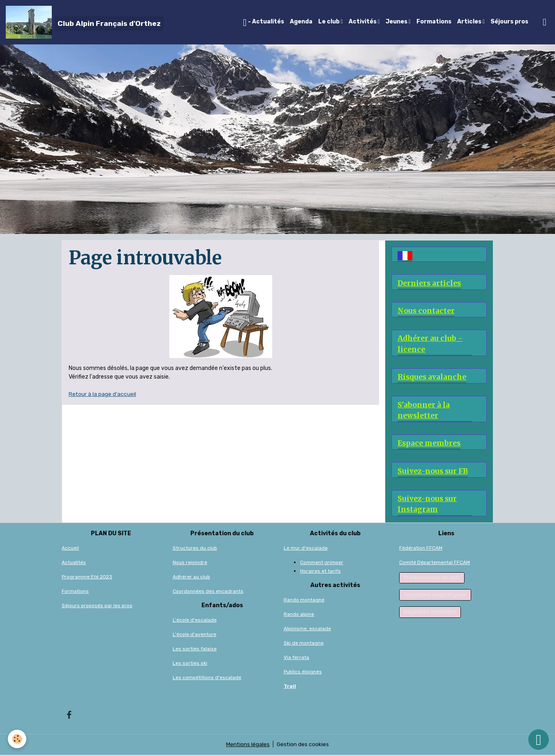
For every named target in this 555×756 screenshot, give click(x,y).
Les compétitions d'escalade (207, 678)
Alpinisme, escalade (307, 629)
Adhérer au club (191, 578)
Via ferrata (296, 658)
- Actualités (264, 23)
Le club (330, 22)
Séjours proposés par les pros (97, 606)
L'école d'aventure (194, 635)
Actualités (74, 563)
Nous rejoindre (190, 563)
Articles (470, 22)
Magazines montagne (430, 613)
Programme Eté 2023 (87, 578)
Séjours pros (509, 22)
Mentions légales (248, 746)
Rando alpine (299, 615)
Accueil (70, 549)
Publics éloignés (303, 673)
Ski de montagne (304, 644)
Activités (363, 22)
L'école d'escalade (195, 621)
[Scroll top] (539, 740)
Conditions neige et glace (435, 596)
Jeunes (397, 22)
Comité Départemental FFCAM (435, 563)
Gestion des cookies (303, 746)
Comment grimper (322, 563)
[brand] (85, 22)
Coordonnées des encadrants (208, 592)
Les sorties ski (190, 664)
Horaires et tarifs (320, 572)
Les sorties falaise (195, 650)
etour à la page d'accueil (104, 394)
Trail (290, 687)
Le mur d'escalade (306, 549)
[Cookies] (17, 739)
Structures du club (195, 549)
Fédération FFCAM (421, 549)
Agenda (301, 22)
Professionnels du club (432, 579)
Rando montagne (304, 601)
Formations (434, 22)
